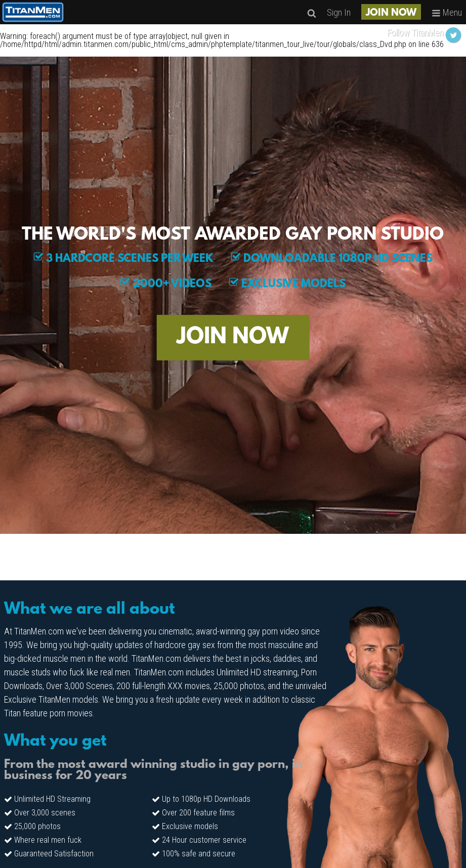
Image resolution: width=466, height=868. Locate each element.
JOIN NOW (391, 13)
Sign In (339, 12)
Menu (447, 12)
